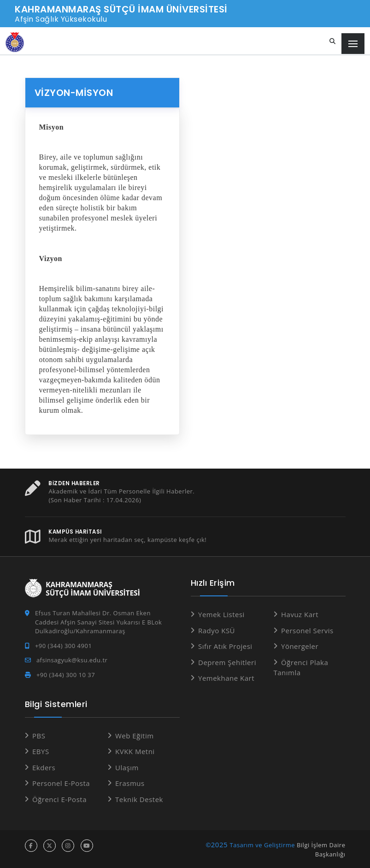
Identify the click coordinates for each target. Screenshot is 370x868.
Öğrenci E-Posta (59, 799)
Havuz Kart (300, 614)
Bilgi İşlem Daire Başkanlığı (321, 850)
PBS (39, 736)
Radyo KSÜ (217, 630)
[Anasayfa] (15, 42)
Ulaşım (127, 767)
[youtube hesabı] (87, 846)
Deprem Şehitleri (227, 662)
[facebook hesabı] (31, 846)
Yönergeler (300, 646)
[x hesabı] (50, 846)
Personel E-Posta (61, 783)
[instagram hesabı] (68, 846)
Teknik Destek (139, 799)
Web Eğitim (135, 736)
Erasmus (130, 783)
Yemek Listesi (221, 614)
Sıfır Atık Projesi (225, 646)
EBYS (41, 751)
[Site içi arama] (333, 42)
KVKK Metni (135, 751)
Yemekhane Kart (226, 678)
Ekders (44, 767)
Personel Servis (307, 630)
